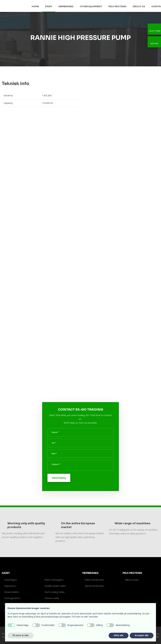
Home (35, 6)
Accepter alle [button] (142, 635)
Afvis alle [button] (118, 635)
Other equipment (91, 6)
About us (139, 6)
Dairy (49, 6)
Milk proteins (117, 6)
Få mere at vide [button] (21, 635)
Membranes (66, 6)
